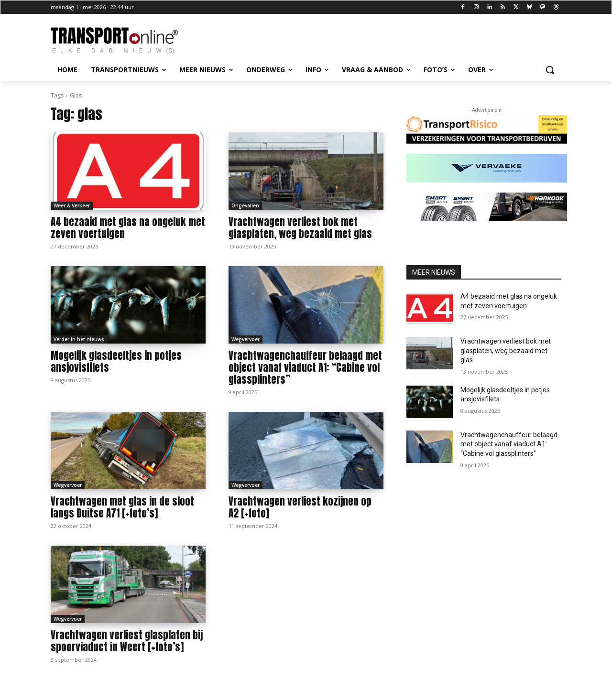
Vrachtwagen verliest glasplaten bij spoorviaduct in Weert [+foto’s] (127, 641)
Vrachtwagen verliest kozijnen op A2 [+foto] (300, 507)
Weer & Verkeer (72, 205)
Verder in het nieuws (79, 339)
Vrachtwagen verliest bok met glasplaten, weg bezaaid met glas (300, 228)
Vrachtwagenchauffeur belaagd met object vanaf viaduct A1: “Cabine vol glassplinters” (305, 367)
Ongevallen (245, 205)
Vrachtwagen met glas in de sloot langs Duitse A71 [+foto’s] (122, 507)
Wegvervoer (246, 339)
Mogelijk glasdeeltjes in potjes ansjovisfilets (116, 361)
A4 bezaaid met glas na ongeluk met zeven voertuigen (128, 228)
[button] (550, 70)
